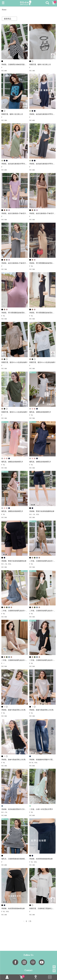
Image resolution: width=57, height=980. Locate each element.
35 (30, 921)
